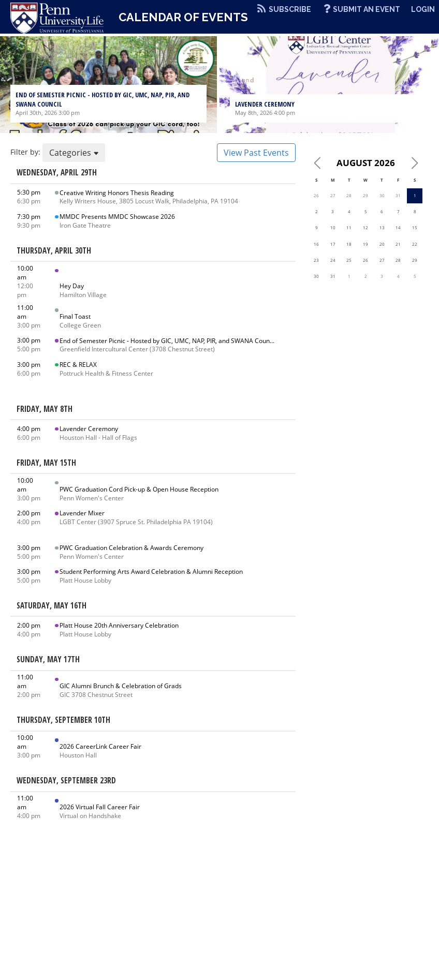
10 (333, 227)
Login (423, 9)
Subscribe (290, 9)
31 (398, 195)
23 (316, 260)
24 (333, 260)
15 (415, 227)
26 (316, 195)
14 (398, 227)
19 (365, 244)
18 (349, 244)
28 (349, 195)
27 (333, 195)
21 (398, 244)
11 (349, 227)
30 (382, 195)
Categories (74, 153)
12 (365, 227)
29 (365, 195)
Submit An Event (367, 9)
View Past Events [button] (256, 153)
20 (382, 244)
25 (349, 260)
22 (415, 244)
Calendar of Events (183, 17)
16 (316, 244)
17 (333, 244)
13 (382, 227)
